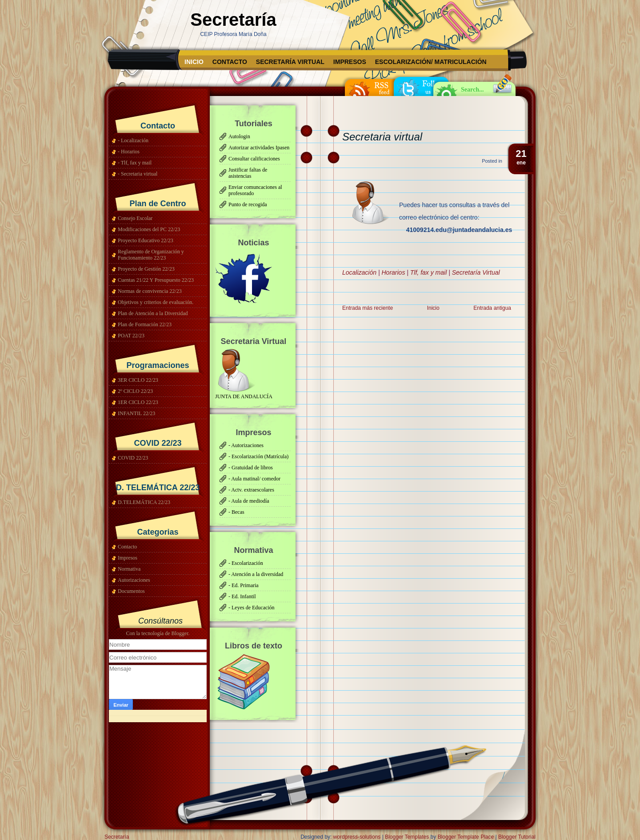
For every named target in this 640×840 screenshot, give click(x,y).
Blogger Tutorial (517, 837)
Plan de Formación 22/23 (145, 324)
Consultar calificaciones (254, 159)
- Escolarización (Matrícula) (258, 456)
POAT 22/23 (131, 336)
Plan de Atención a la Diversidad (153, 313)
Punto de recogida (248, 204)
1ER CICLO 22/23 (138, 402)
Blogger (180, 633)
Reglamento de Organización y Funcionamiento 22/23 (151, 255)
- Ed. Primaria (244, 585)
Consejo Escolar (135, 218)
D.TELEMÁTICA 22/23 (144, 502)
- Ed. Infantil (242, 596)
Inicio (194, 62)
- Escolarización (246, 563)
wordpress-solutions (357, 837)
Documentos (131, 591)
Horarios (393, 272)
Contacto (230, 62)
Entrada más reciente (368, 308)
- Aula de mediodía (249, 501)
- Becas (236, 512)
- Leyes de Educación (252, 608)
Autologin (239, 136)
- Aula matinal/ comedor (254, 479)
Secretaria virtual (382, 137)
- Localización (133, 140)
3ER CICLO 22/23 (138, 380)
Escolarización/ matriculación (431, 62)
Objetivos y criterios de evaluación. (156, 302)
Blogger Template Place (466, 837)
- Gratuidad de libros (251, 468)
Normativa (129, 569)
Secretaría (233, 20)
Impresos (350, 62)
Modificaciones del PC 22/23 (149, 229)
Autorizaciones (134, 580)
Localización (359, 272)
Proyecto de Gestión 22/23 (146, 269)
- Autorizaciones (246, 445)
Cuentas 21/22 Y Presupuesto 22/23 (156, 280)
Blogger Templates (407, 837)
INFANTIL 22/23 (136, 413)
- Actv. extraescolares (251, 490)
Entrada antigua (492, 308)
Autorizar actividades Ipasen (259, 148)
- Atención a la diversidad (256, 574)
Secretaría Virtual (290, 62)
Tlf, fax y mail (428, 272)
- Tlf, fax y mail (135, 163)
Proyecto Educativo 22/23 (146, 240)
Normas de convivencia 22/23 (150, 291)
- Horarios (129, 152)
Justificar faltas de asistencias (248, 173)
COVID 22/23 (133, 458)
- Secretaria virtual (138, 174)
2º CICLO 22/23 (135, 391)
